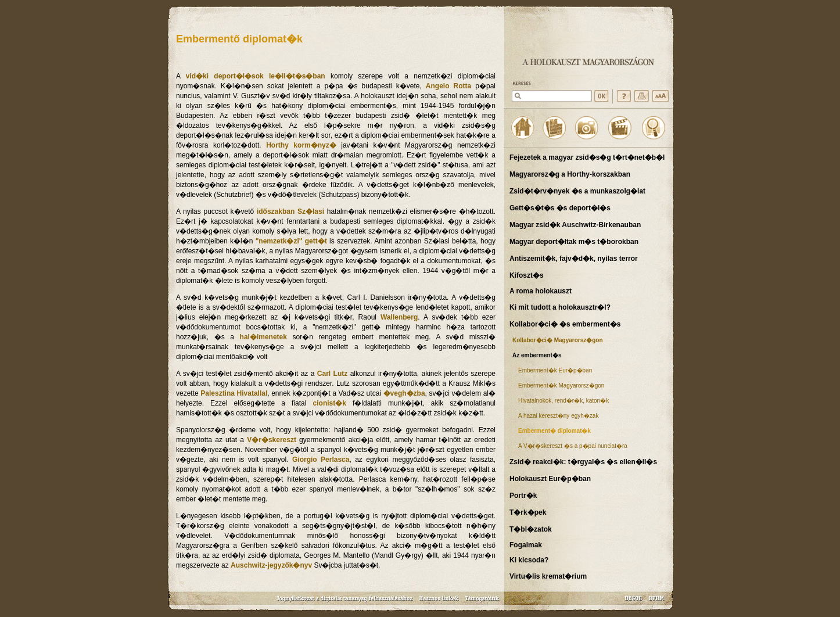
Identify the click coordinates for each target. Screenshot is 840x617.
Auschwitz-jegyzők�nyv (271, 565)
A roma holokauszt (541, 291)
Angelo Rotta (448, 86)
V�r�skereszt (272, 440)
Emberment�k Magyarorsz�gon (561, 385)
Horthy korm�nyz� (301, 145)
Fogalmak (526, 545)
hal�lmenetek (263, 337)
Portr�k (523, 496)
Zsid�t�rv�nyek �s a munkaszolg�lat (577, 191)
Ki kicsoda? (529, 560)
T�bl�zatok (531, 529)
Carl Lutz (332, 374)
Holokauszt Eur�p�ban (550, 479)
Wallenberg (399, 317)
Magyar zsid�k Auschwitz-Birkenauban (575, 225)
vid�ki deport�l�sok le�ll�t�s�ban (256, 76)
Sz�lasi (311, 211)
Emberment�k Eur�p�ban (555, 370)
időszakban (276, 211)
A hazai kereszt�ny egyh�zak (558, 416)
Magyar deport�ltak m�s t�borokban (574, 242)
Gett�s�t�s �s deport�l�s (560, 208)
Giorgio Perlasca (321, 460)
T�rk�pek (528, 512)
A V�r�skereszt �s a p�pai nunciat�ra (573, 446)
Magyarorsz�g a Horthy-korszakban (570, 174)
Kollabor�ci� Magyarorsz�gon (558, 340)
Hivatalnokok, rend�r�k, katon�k (563, 401)
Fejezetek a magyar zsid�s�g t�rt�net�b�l (587, 157)
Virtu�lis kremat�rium (548, 576)
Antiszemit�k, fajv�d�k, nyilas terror (574, 259)
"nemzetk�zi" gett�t (291, 241)
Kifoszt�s (527, 275)
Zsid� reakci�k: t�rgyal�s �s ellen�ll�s (583, 462)
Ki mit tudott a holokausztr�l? (560, 307)
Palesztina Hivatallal (234, 393)
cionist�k (330, 403)
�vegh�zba (404, 393)
